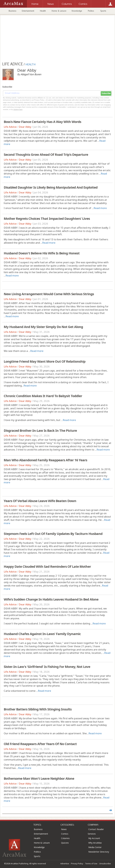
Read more (100, 208)
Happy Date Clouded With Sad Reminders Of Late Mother (47, 566)
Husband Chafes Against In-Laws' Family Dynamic (42, 634)
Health (43, 11)
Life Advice (10, 127)
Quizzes (65, 843)
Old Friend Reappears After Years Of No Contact (40, 744)
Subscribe (106, 93)
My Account (94, 838)
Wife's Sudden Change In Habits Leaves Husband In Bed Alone (51, 599)
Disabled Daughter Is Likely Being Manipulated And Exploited (51, 187)
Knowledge (77, 11)
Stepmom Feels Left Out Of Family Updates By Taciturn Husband (53, 534)
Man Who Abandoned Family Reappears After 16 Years (45, 460)
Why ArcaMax (95, 843)
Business (13, 11)
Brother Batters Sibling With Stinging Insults (38, 709)
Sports (103, 11)
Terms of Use (91, 864)
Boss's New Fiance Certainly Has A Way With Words (42, 122)
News (64, 829)
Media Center (95, 847)
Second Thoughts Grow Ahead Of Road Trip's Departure (46, 154)
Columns (65, 838)
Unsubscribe (105, 864)
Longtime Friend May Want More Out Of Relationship (45, 361)
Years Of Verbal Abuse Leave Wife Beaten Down (40, 501)
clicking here (18, 109)
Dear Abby (25, 127)
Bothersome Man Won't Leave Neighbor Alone (39, 778)
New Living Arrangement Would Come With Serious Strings (49, 294)
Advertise (65, 864)
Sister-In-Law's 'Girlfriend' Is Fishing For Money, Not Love (47, 667)
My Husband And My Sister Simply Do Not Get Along (43, 327)
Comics (65, 834)
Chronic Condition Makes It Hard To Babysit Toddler (43, 396)
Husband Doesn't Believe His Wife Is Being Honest (42, 253)
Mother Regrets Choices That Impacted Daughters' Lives (47, 218)
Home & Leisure (59, 11)
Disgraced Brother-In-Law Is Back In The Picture (40, 430)
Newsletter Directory (99, 852)
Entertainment (28, 11)
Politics (91, 11)
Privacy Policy (77, 864)
